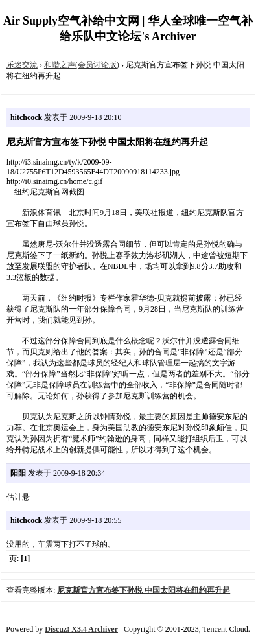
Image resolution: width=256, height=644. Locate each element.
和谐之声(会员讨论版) (82, 65)
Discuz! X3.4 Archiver (81, 629)
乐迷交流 (22, 65)
